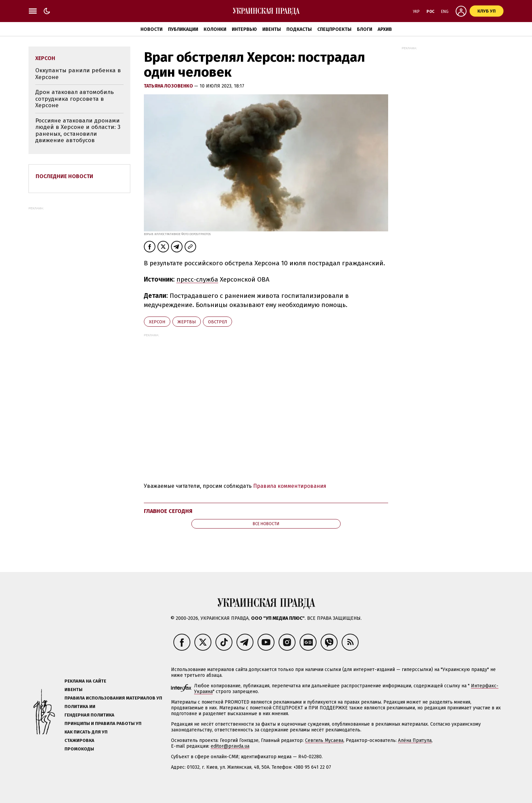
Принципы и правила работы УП (103, 723)
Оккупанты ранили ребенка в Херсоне (78, 74)
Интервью (244, 29)
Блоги (365, 29)
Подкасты (299, 29)
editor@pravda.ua (230, 746)
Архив (385, 29)
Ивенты (272, 29)
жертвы (187, 322)
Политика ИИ (80, 706)
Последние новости (64, 176)
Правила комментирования (290, 486)
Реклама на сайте (85, 681)
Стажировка (79, 740)
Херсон (157, 322)
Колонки (215, 29)
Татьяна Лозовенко (169, 86)
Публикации (183, 29)
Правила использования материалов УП (113, 698)
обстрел (217, 322)
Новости (151, 29)
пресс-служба (197, 279)
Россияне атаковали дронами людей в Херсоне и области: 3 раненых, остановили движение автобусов (78, 131)
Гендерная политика (89, 715)
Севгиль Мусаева (324, 740)
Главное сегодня (168, 511)
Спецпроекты (334, 29)
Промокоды (79, 749)
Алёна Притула (415, 740)
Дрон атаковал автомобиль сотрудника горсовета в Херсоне (74, 99)
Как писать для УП (86, 732)
